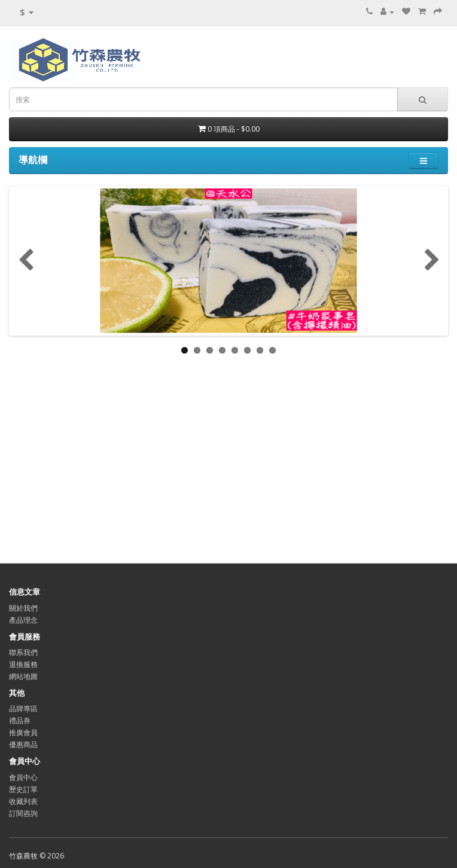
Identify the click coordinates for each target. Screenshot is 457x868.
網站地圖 (23, 676)
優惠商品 (23, 744)
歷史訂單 (23, 789)
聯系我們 (23, 652)
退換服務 (23, 664)
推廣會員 (23, 733)
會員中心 (23, 777)
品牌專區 (23, 709)
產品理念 (23, 620)
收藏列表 (23, 801)
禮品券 (20, 721)
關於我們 (23, 608)
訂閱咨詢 (23, 813)
